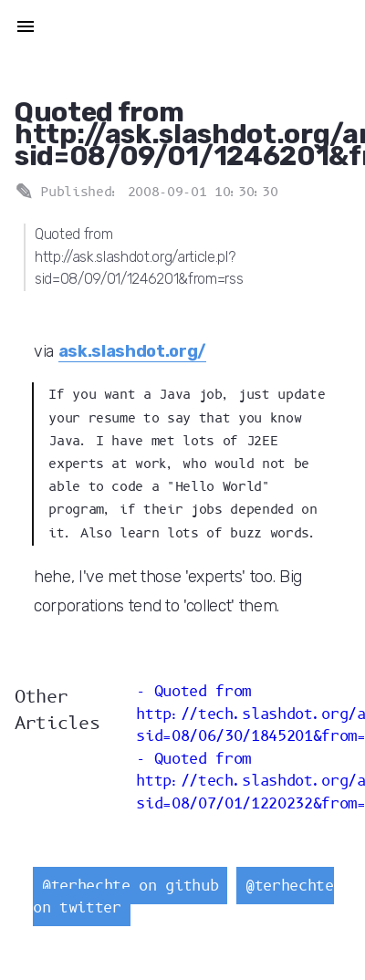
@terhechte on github (130, 886)
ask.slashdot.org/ (132, 351)
